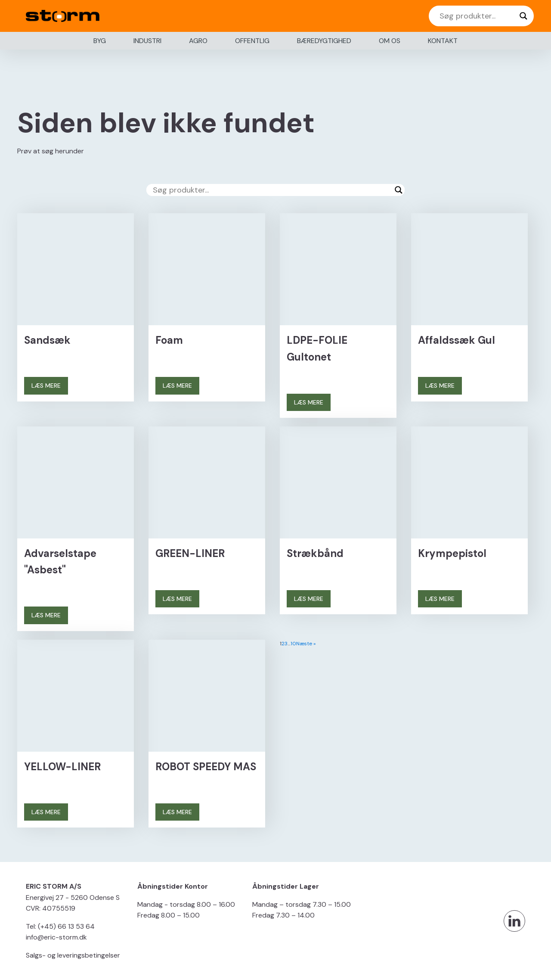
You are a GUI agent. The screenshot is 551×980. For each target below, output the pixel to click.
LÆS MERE (46, 386)
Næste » (306, 644)
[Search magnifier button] (523, 16)
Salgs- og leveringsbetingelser (73, 955)
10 (293, 644)
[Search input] (477, 16)
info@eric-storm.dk (56, 937)
